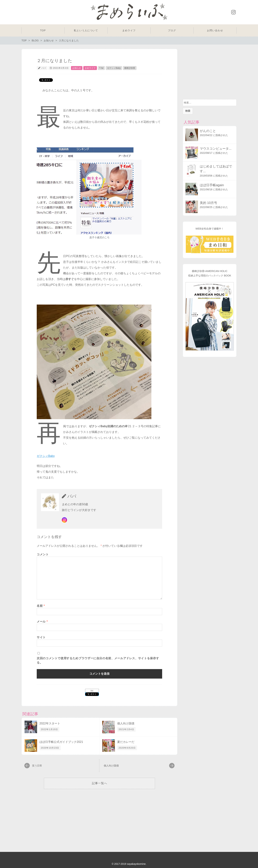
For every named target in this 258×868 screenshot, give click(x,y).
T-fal (101, 68)
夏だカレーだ (126, 742)
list (92, 691)
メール (42, 622)
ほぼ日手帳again (212, 185)
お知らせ (77, 68)
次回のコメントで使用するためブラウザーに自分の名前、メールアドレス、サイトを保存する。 (98, 660)
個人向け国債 (126, 723)
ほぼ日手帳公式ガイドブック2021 (61, 742)
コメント (43, 554)
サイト (41, 637)
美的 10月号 (208, 203)
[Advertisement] (210, 73)
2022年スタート (50, 723)
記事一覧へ (100, 783)
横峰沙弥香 (130, 68)
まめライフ (90, 68)
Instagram (233, 12)
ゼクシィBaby (114, 68)
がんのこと (208, 131)
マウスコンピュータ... (216, 149)
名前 (41, 606)
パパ (44, 68)
